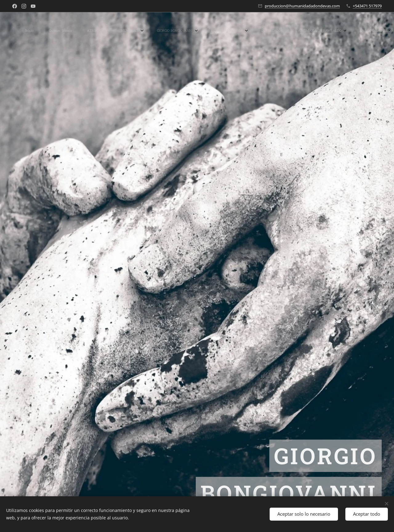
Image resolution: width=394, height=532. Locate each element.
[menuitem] (39, 31)
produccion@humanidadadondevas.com (302, 6)
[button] (363, 31)
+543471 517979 (367, 6)
